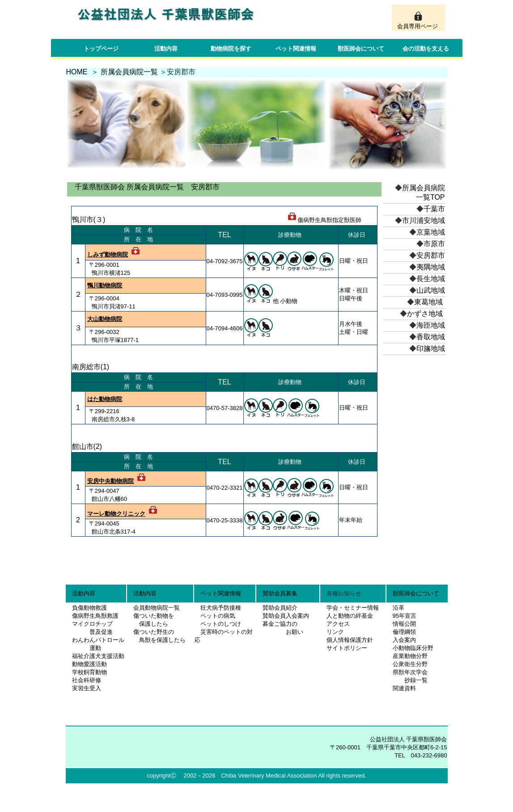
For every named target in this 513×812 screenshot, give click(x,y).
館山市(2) (87, 447)
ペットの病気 (218, 616)
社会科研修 (87, 680)
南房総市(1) (91, 367)
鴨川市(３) (89, 220)
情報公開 (404, 624)
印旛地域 (431, 348)
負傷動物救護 (89, 608)
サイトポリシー (347, 648)
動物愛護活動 (89, 664)
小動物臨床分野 (413, 648)
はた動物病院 (105, 399)
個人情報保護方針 (350, 640)
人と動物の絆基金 (350, 616)
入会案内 (404, 640)
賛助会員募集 (280, 593)
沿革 (399, 608)
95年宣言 (405, 616)
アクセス (338, 624)
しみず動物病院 (108, 254)
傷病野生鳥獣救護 (95, 616)
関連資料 (404, 688)
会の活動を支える (426, 49)
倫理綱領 (404, 632)
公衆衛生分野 (410, 664)
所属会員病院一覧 (129, 72)
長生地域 (431, 279)
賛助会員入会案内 (286, 616)
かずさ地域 (425, 314)
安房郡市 (431, 255)
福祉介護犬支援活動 (98, 656)
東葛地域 (428, 302)
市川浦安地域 (424, 220)
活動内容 (166, 49)
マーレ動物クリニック (116, 514)
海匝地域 (431, 325)
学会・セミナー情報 (353, 608)
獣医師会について (361, 49)
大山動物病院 (105, 319)
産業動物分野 (410, 656)
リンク (335, 632)
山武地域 (431, 290)
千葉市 (434, 209)
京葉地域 (431, 232)
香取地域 (431, 337)
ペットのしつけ (221, 624)
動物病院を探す (231, 49)
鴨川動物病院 (105, 285)
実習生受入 (87, 688)
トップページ (101, 49)
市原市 (434, 244)
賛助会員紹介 (280, 608)
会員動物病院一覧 (154, 608)
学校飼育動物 (89, 672)
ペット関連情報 (296, 49)
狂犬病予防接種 (221, 608)
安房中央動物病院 (110, 481)
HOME (77, 72)
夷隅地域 (431, 267)
